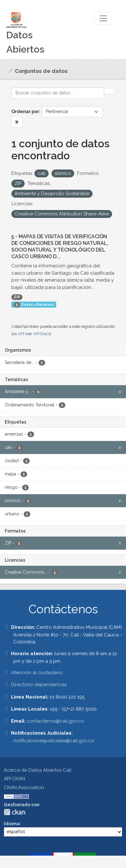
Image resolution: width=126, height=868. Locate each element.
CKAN (15, 812)
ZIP (17, 297)
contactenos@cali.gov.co (55, 721)
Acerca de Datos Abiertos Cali (38, 770)
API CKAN (14, 779)
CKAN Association (24, 788)
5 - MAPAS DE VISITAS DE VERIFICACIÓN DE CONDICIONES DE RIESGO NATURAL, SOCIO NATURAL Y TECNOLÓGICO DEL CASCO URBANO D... (60, 246)
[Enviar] (109, 91)
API (21, 334)
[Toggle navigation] (103, 18)
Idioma (12, 824)
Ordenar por (25, 112)
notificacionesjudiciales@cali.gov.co (54, 741)
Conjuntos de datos (41, 71)
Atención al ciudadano (37, 673)
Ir (17, 122)
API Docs (42, 334)
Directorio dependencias (39, 685)
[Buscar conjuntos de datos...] (58, 93)
